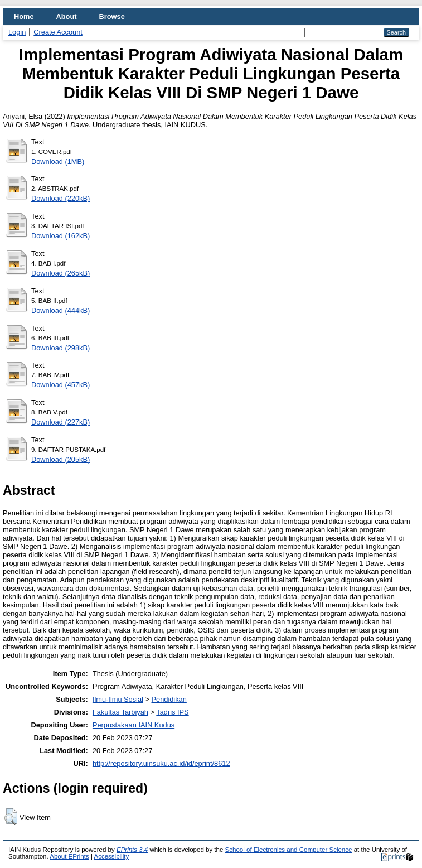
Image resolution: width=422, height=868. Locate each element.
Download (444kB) (60, 310)
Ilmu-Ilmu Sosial (118, 699)
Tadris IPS (172, 712)
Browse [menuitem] (112, 16)
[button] (11, 817)
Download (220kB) (60, 198)
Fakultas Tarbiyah (120, 712)
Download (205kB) (60, 459)
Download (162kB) (60, 236)
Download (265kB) (60, 273)
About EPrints (69, 856)
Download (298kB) (60, 348)
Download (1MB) (58, 161)
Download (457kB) (60, 385)
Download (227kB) (60, 422)
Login (17, 32)
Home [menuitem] (24, 16)
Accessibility (111, 856)
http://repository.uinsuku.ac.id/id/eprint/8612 (161, 763)
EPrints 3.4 (132, 850)
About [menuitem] (67, 16)
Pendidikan (169, 699)
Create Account (58, 32)
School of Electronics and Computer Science (289, 850)
